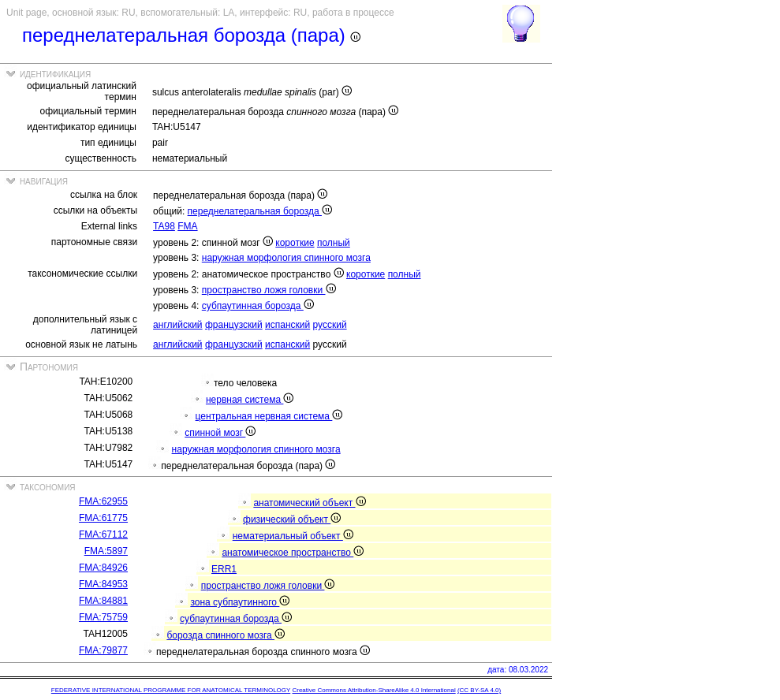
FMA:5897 (106, 551)
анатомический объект (309, 503)
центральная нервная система (269, 416)
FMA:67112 (103, 534)
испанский (287, 325)
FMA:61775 (103, 518)
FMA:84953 (103, 584)
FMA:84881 (103, 601)
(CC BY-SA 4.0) (479, 690)
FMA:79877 (103, 650)
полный (334, 243)
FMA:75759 (103, 617)
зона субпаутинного (240, 602)
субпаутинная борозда (258, 306)
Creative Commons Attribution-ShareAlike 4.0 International (373, 690)
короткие (295, 243)
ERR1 (224, 569)
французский (234, 325)
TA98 (164, 226)
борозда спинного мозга (226, 635)
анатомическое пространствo (293, 553)
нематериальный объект (293, 536)
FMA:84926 (103, 568)
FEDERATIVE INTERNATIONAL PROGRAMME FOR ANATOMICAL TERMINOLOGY (171, 690)
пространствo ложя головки (269, 290)
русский (330, 325)
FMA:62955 (103, 501)
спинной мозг (220, 433)
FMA (187, 226)
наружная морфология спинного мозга (286, 258)
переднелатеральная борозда (260, 211)
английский (177, 325)
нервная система (250, 400)
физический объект (292, 519)
